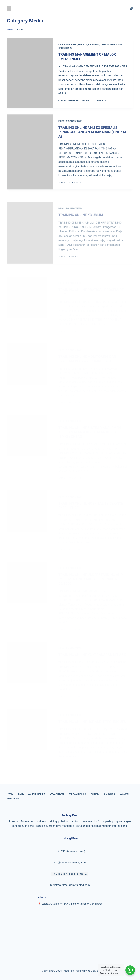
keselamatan (108, 45)
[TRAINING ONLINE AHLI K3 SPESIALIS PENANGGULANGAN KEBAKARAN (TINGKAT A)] (30, 155)
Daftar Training (37, 794)
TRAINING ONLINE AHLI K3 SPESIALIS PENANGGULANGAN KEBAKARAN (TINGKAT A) (93, 135)
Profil (20, 794)
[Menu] (132, 8)
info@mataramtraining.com (70, 862)
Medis (119, 45)
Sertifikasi (13, 799)
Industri (83, 45)
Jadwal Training (78, 794)
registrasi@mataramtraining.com (70, 885)
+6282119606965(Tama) (70, 851)
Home (10, 794)
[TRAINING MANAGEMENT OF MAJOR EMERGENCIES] (30, 73)
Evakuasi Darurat (68, 45)
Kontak (95, 794)
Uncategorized (73, 124)
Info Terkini (109, 794)
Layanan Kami (57, 794)
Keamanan (94, 45)
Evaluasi (124, 794)
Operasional (65, 48)
